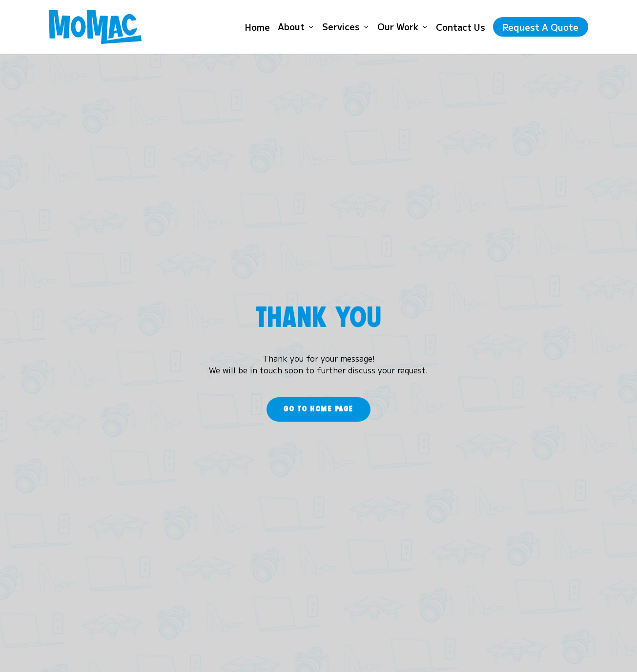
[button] (318, 409)
